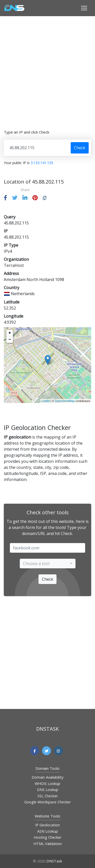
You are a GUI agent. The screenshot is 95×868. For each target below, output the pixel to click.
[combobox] (48, 564)
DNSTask (54, 861)
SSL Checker (48, 796)
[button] (5, 198)
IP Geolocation (48, 825)
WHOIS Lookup (48, 784)
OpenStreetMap (65, 401)
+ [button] (10, 333)
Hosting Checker (48, 837)
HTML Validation (48, 844)
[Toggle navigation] (84, 8)
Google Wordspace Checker (48, 802)
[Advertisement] (48, 70)
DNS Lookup (48, 790)
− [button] (10, 340)
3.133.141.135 (42, 163)
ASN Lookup (48, 831)
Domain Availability (48, 777)
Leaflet (46, 401)
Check (80, 148)
